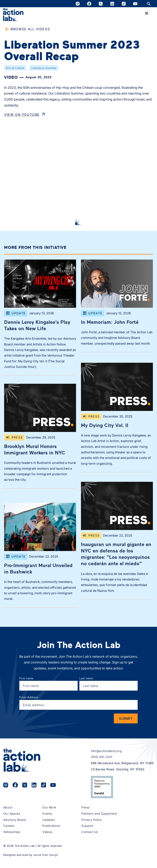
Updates (49, 820)
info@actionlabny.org (106, 751)
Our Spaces (12, 814)
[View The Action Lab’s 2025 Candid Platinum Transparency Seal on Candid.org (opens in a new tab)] (102, 787)
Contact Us (90, 832)
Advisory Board (15, 820)
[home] (13, 15)
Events (47, 814)
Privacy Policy (92, 820)
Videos (47, 832)
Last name (86, 678)
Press (85, 807)
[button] (147, 13)
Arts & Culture (15, 68)
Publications (51, 826)
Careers (9, 826)
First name (26, 678)
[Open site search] (149, 4)
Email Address (29, 697)
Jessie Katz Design (46, 855)
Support (87, 826)
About (8, 807)
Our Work (49, 807)
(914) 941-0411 (102, 757)
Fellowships (12, 832)
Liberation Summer (44, 68)
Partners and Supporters (99, 814)
